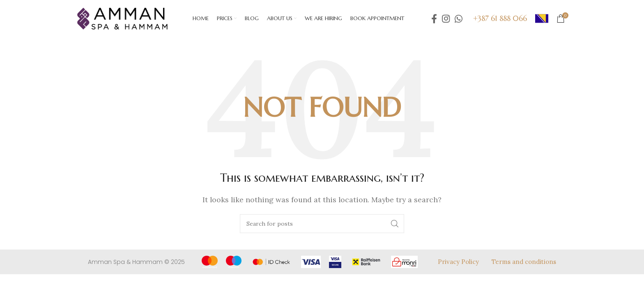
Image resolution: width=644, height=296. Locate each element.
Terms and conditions (524, 262)
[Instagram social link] (446, 18)
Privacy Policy (458, 262)
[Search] (322, 224)
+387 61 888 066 (500, 18)
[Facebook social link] (434, 18)
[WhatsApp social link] (459, 18)
